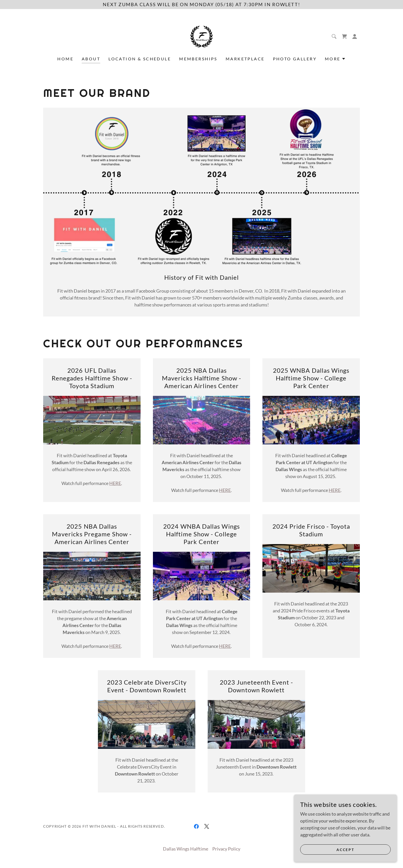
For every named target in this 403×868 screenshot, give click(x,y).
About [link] (91, 59)
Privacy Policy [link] (226, 849)
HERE (115, 483)
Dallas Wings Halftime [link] (186, 849)
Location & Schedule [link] (140, 59)
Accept (346, 850)
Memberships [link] (198, 59)
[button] (355, 36)
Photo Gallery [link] (295, 59)
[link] (201, 36)
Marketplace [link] (245, 59)
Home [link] (65, 59)
